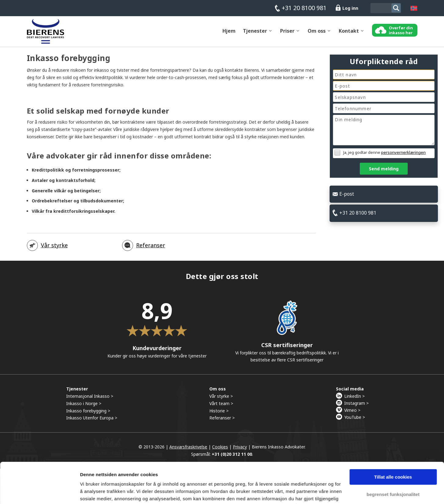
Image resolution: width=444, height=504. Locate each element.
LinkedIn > (354, 399)
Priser (287, 34)
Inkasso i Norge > (84, 406)
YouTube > (355, 420)
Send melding (384, 169)
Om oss (317, 34)
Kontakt (349, 34)
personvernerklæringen (403, 152)
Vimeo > (352, 413)
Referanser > (222, 421)
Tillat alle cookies (393, 439)
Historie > (219, 413)
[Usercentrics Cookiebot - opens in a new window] (40, 492)
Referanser (151, 248)
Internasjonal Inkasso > (90, 399)
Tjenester (255, 34)
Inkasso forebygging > (88, 413)
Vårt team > (221, 406)
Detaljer (88, 492)
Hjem (229, 34)
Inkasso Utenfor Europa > (92, 421)
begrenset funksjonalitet (393, 456)
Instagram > (356, 406)
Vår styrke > (221, 399)
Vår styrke (54, 248)
